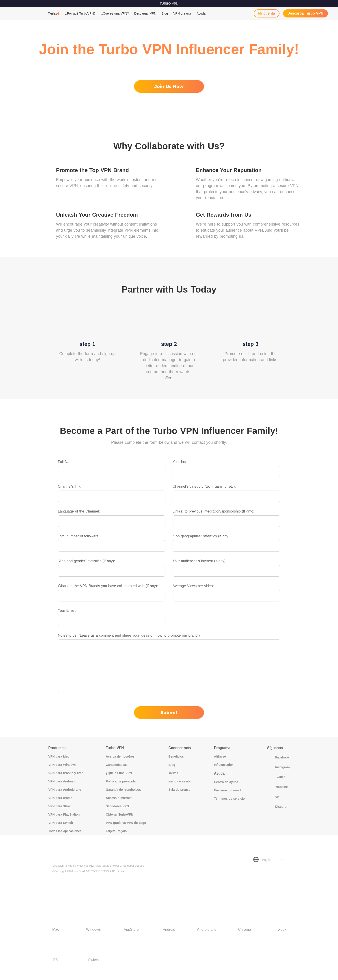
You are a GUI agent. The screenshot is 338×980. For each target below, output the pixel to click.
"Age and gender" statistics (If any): (86, 561)
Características (117, 765)
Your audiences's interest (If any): (199, 561)
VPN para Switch (61, 823)
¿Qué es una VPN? (115, 13)
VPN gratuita (182, 13)
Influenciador (224, 765)
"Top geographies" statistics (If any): (201, 536)
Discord (277, 807)
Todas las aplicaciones (65, 831)
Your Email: (67, 611)
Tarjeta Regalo (116, 831)
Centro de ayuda (226, 782)
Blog (165, 13)
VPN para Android (62, 781)
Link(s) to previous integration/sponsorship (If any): (213, 511)
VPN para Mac (59, 756)
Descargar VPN (145, 13)
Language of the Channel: (79, 511)
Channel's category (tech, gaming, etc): (204, 486)
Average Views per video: (193, 586)
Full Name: (67, 462)
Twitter (276, 777)
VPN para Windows (63, 765)
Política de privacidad (122, 781)
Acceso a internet (119, 798)
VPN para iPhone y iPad (66, 773)
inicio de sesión (180, 781)
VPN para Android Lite (65, 790)
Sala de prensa (179, 790)
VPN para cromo (61, 798)
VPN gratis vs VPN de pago (126, 823)
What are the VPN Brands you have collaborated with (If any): (108, 586)
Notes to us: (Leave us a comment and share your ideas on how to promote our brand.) (129, 635)
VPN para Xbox (60, 806)
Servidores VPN (117, 806)
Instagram (278, 767)
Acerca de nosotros (120, 756)
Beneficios (176, 756)
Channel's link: (70, 486)
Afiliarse (220, 756)
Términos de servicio (229, 799)
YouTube (277, 787)
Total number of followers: (79, 536)
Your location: (183, 462)
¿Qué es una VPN (119, 773)
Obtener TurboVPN (119, 814)
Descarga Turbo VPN (305, 13)
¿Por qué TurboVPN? (80, 13)
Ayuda (201, 13)
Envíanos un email (228, 790)
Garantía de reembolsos (123, 790)
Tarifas (52, 13)
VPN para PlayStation (64, 814)
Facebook (278, 757)
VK (273, 797)
